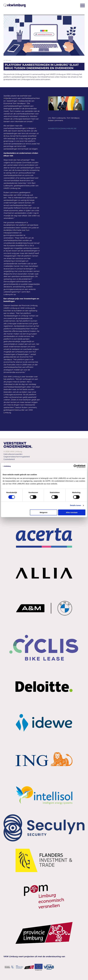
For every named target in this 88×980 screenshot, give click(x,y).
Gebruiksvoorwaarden (13, 454)
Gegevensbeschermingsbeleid (17, 457)
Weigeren (44, 512)
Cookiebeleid (9, 459)
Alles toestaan (72, 512)
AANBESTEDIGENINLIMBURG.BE (62, 128)
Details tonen (75, 505)
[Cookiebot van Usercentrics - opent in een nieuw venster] (75, 466)
